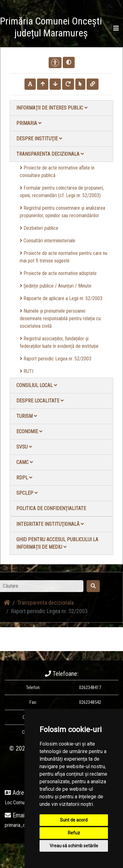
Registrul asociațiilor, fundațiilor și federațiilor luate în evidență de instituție (59, 342)
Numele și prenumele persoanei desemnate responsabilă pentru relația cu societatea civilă (60, 318)
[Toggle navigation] (116, 28)
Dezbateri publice (39, 228)
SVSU (24, 447)
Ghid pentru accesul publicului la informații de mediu (57, 543)
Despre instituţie (39, 139)
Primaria (29, 123)
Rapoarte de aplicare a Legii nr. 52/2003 (61, 298)
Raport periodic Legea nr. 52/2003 (56, 359)
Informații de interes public (52, 108)
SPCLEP (27, 493)
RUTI (27, 371)
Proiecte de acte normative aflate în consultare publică (57, 172)
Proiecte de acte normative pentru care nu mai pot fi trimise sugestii (64, 257)
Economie (29, 431)
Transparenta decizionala (50, 154)
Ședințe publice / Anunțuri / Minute (56, 286)
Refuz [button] (74, 833)
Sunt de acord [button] (74, 820)
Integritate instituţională (50, 524)
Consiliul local (37, 385)
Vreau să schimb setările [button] (74, 846)
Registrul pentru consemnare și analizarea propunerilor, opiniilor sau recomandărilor (62, 212)
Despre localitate (40, 401)
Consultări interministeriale (48, 241)
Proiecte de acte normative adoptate (58, 273)
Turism (27, 416)
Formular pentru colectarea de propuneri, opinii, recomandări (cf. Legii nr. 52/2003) (62, 192)
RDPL (24, 478)
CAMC (25, 462)
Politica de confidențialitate (51, 508)
